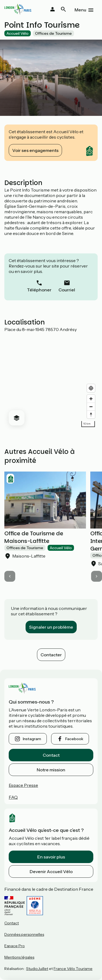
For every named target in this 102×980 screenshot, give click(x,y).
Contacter (51, 655)
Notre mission (51, 770)
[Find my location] (91, 388)
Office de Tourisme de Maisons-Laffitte (34, 537)
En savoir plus (51, 857)
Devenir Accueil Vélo (51, 871)
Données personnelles (24, 934)
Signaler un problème (51, 627)
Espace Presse (23, 785)
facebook (74, 739)
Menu (80, 10)
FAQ (13, 797)
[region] (51, 381)
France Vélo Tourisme (73, 969)
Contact (51, 755)
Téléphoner (39, 290)
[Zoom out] (91, 407)
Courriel (67, 290)
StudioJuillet (37, 969)
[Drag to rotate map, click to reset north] (91, 414)
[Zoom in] (91, 399)
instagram (32, 739)
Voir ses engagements (35, 150)
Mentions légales (19, 957)
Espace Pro (15, 946)
